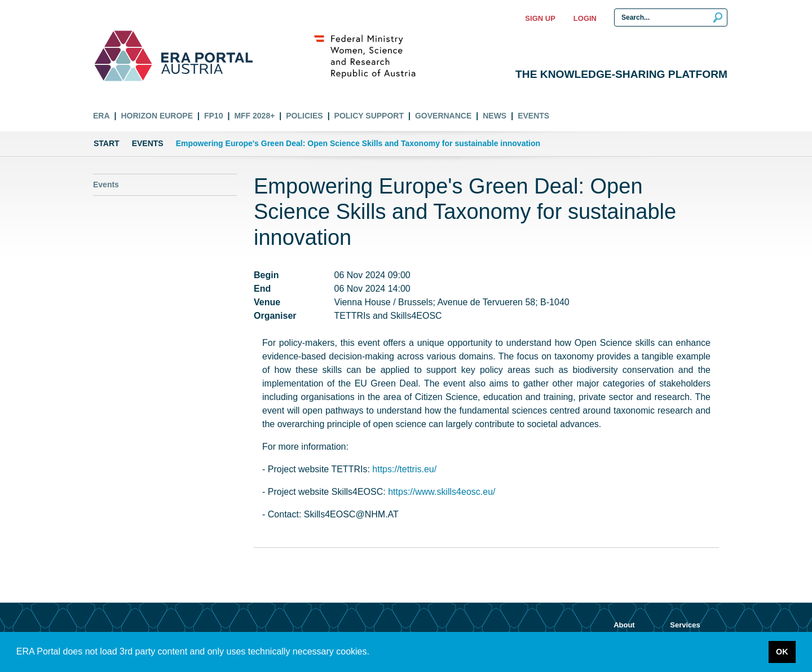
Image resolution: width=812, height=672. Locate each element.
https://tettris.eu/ (404, 469)
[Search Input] (671, 17)
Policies (304, 116)
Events (533, 116)
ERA (101, 116)
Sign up (540, 18)
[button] (373, 653)
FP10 (213, 116)
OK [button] (782, 652)
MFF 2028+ (254, 116)
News (495, 116)
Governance (443, 116)
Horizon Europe (157, 116)
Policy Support (369, 116)
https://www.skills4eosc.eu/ (442, 492)
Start (107, 143)
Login (585, 18)
